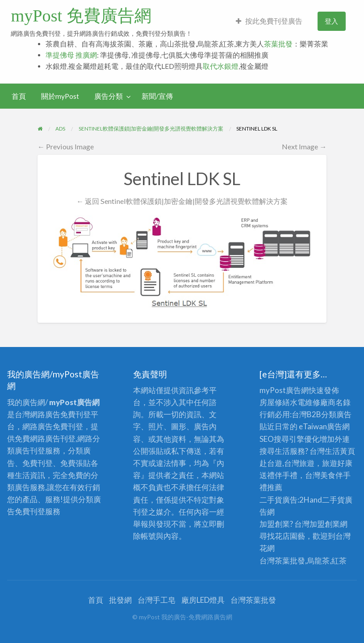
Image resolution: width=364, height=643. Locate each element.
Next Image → (304, 146)
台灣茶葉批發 (282, 561)
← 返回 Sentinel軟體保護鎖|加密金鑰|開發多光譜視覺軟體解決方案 (182, 201)
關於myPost (60, 96)
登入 (331, 21)
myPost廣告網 (284, 390)
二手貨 (333, 500)
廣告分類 (109, 96)
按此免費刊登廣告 (269, 21)
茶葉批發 (278, 44)
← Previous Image (66, 146)
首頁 (19, 96)
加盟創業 (325, 524)
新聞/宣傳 (157, 96)
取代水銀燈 (221, 66)
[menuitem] (269, 21)
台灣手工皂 (157, 600)
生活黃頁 (340, 451)
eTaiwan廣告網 (324, 426)
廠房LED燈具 (203, 600)
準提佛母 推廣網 (71, 55)
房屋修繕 (275, 402)
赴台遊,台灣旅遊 (287, 463)
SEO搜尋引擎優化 (289, 439)
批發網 (120, 600)
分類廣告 (336, 414)
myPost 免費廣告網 (81, 16)
